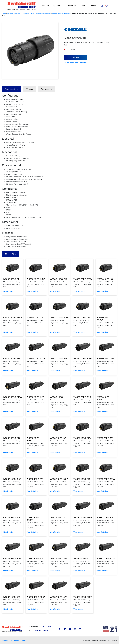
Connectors (26, 14)
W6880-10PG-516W (83, 359)
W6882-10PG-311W (82, 438)
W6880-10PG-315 (58, 279)
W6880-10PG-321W (59, 318)
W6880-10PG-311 (11, 279)
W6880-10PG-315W (83, 279)
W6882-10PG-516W (12, 559)
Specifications (12, 89)
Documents (46, 89)
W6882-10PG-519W (59, 559)
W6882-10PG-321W (106, 479)
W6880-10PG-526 (82, 397)
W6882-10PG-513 (58, 518)
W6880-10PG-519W (13, 397)
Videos (29, 89)
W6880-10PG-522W (57, 398)
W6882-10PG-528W (83, 597)
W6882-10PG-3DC (12, 518)
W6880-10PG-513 (12, 359)
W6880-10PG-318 (105, 279)
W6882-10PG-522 (82, 559)
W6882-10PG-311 (58, 438)
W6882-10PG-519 (35, 559)
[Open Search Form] (102, 6)
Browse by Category (14, 14)
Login (24, 640)
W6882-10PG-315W (12, 479)
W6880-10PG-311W (36, 279)
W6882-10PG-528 (59, 597)
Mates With (10, 254)
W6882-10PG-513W (83, 518)
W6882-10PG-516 (105, 518)
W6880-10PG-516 (58, 359)
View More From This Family (76, 63)
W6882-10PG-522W (106, 559)
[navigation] (69, 6)
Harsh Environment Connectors (41, 14)
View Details (8, 291)
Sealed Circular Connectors (61, 14)
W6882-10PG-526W (36, 597)
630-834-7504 (41, 631)
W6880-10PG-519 (105, 359)
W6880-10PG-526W (104, 398)
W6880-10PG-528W (33, 439)
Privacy (5, 640)
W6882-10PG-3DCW (33, 519)
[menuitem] (45, 6)
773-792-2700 (44, 627)
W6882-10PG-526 (12, 597)
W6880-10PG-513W (36, 359)
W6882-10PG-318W (59, 479)
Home (4, 14)
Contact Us (15, 640)
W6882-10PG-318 (35, 479)
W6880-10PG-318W (13, 318)
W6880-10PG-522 (35, 397)
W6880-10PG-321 (35, 318)
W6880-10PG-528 (12, 438)
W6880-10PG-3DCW (104, 319)
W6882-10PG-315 (105, 438)
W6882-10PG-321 (82, 479)
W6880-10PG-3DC (82, 318)
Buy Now (76, 57)
